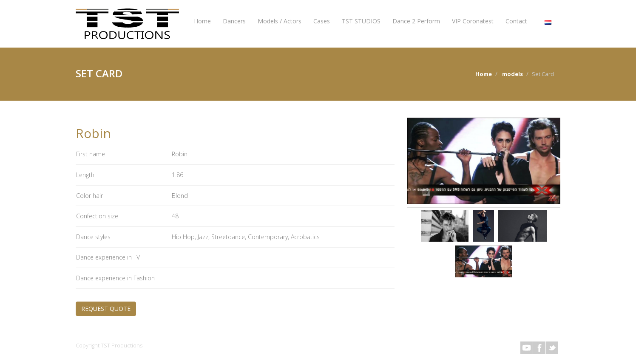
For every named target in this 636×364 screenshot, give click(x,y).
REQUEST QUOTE (106, 309)
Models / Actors (280, 21)
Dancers (234, 21)
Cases (322, 21)
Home (202, 21)
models (512, 74)
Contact (516, 21)
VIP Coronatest (473, 21)
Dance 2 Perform (416, 21)
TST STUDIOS (361, 21)
